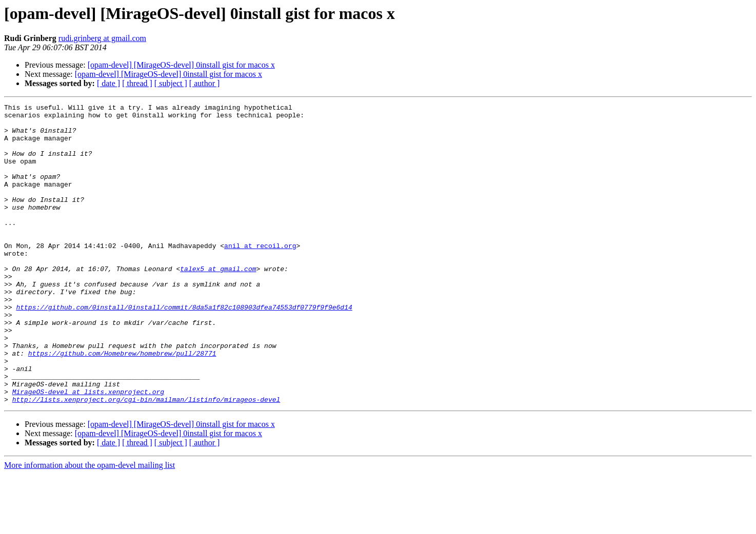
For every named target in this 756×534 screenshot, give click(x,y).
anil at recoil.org (260, 275)
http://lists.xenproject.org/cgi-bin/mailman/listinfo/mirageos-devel (146, 459)
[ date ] (108, 83)
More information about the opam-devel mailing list (89, 525)
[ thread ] (137, 83)
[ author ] (205, 83)
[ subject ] (171, 83)
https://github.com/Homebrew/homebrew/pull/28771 (122, 404)
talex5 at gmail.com (218, 302)
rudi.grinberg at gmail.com (102, 38)
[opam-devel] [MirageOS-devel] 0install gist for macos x (181, 65)
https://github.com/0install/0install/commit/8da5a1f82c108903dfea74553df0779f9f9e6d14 (184, 348)
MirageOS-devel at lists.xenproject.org (88, 450)
